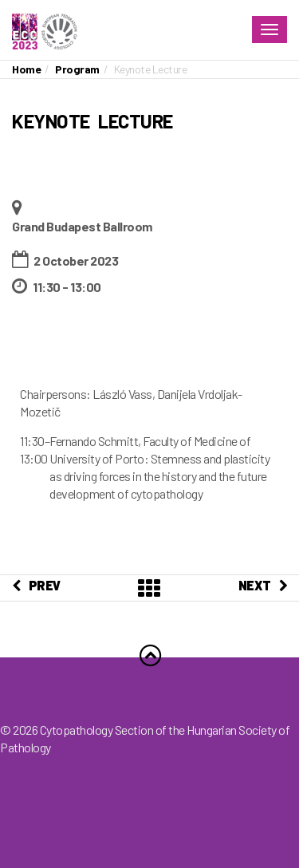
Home (26, 69)
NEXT (263, 585)
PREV (36, 585)
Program (77, 69)
